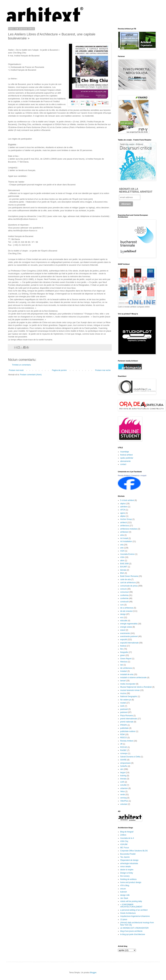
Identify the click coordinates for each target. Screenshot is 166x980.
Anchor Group (126, 519)
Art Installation (126, 541)
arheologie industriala (129, 863)
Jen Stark (124, 898)
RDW (122, 734)
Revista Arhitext (124, 475)
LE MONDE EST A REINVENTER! (134, 928)
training (123, 776)
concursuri (124, 592)
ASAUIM (124, 844)
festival (123, 646)
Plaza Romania (127, 716)
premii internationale (129, 719)
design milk (125, 895)
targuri (123, 773)
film (122, 649)
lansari (123, 681)
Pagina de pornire (59, 370)
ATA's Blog (125, 885)
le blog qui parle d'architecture (133, 934)
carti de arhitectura (128, 583)
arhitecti (123, 523)
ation (122, 561)
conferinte (124, 598)
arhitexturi (124, 532)
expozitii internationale (129, 643)
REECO (124, 738)
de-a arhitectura (127, 608)
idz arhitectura (126, 668)
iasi (122, 665)
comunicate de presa (129, 586)
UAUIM (123, 785)
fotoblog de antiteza (128, 879)
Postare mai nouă (16, 370)
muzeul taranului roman (130, 690)
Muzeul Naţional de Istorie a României (136, 687)
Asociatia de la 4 (127, 838)
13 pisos (124, 919)
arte (122, 548)
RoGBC (123, 750)
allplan (123, 516)
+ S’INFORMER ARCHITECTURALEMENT (131, 906)
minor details (126, 867)
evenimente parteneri (129, 636)
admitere (124, 507)
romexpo (124, 753)
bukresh (124, 892)
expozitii (124, 640)
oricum (123, 889)
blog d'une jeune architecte (131, 931)
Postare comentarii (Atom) (31, 375)
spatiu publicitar (127, 458)
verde (123, 795)
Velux (122, 791)
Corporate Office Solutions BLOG (134, 851)
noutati (123, 703)
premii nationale (127, 722)
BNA (122, 573)
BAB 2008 (124, 564)
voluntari (124, 804)
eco (122, 617)
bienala (123, 570)
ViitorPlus (124, 801)
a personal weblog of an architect (134, 910)
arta (122, 545)
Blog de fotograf (127, 832)
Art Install (124, 538)
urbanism (124, 788)
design (123, 614)
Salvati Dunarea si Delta (130, 757)
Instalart (124, 671)
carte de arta (125, 579)
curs (122, 605)
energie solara (126, 627)
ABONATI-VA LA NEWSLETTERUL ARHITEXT (136, 190)
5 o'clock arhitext (127, 500)
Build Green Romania (129, 576)
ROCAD (124, 747)
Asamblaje (125, 452)
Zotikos (123, 835)
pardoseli (124, 709)
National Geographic (129, 696)
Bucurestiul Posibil (128, 854)
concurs (123, 589)
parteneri (124, 712)
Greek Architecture (128, 913)
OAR (122, 706)
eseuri (123, 630)
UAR (122, 782)
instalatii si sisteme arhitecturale (133, 678)
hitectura (124, 662)
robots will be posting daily (131, 901)
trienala (123, 779)
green (123, 655)
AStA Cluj (124, 841)
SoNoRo (124, 766)
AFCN (123, 510)
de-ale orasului (126, 611)
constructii (124, 602)
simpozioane (125, 763)
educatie (124, 621)
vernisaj (123, 798)
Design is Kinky (127, 873)
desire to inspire (127, 870)
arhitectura (125, 526)
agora (123, 513)
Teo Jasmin (125, 857)
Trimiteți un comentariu (21, 365)
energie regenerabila (129, 624)
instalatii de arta (127, 674)
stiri (122, 769)
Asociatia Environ (127, 554)
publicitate (124, 728)
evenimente (125, 633)
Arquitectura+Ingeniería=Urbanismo (135, 916)
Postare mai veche (103, 370)
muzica (123, 693)
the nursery (125, 876)
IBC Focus (125, 848)
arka (122, 535)
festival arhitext (126, 455)
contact (123, 464)
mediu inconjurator (128, 684)
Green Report (126, 659)
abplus (123, 504)
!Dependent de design (129, 860)
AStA (122, 557)
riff (121, 744)
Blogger (93, 973)
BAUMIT (124, 567)
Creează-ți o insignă (139, 475)
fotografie (124, 652)
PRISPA (124, 725)
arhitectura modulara (129, 529)
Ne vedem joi (126, 700)
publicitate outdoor (128, 731)
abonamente (125, 461)
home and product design (131, 882)
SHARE (123, 760)
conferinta (124, 595)
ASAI (122, 551)
